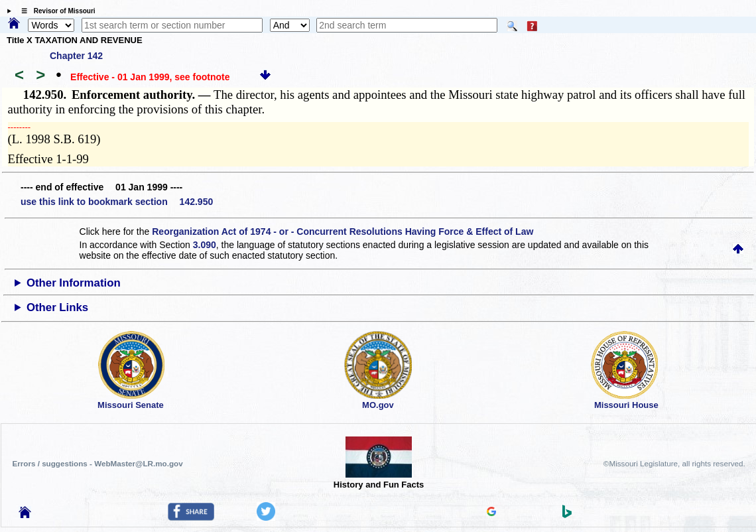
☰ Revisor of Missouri (55, 11)
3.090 (205, 245)
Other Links (57, 307)
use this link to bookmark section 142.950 (117, 202)
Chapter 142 (76, 56)
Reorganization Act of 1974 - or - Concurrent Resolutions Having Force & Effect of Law (343, 232)
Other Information (74, 283)
